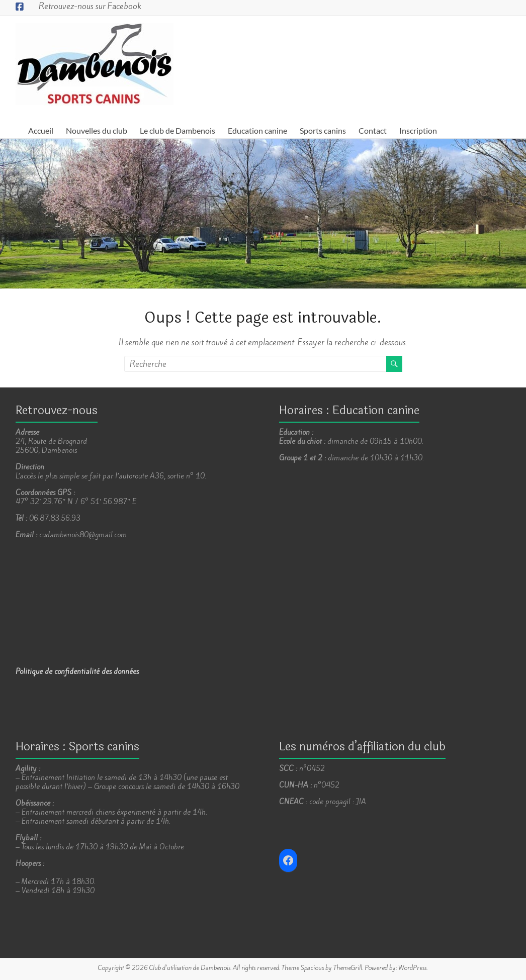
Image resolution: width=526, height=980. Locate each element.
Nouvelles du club (97, 130)
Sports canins (323, 130)
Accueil (41, 130)
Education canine (257, 130)
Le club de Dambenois (178, 130)
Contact (373, 130)
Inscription (418, 130)
